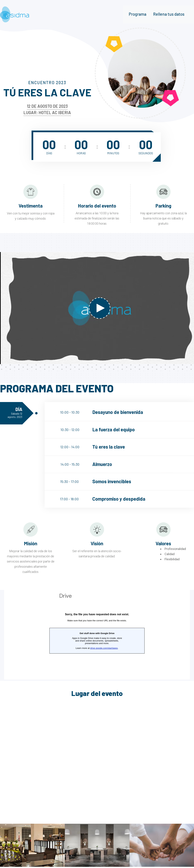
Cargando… (97, 635)
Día (13, 412)
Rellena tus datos (169, 14)
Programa (137, 14)
